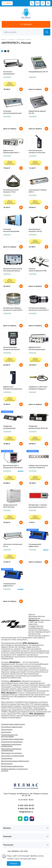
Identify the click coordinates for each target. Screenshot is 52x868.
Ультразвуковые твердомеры (12, 739)
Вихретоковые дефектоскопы (12, 766)
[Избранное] (43, 3)
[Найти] (47, 32)
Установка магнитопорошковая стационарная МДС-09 (12, 231)
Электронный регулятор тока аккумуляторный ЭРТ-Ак (13, 271)
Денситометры (7, 730)
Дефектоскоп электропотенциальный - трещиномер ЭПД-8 (13, 389)
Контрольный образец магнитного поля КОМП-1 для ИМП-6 (13, 310)
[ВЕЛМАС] (26, 13)
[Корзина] (48, 3)
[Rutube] (32, 819)
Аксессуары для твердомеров (12, 756)
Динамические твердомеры (12, 742)
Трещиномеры (7, 758)
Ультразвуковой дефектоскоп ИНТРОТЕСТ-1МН (10, 586)
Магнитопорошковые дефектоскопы (15, 761)
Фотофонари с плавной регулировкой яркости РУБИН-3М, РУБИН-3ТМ (38, 507)
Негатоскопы (6, 732)
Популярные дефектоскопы (12, 727)
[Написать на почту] (37, 3)
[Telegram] (26, 819)
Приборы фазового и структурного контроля (14, 770)
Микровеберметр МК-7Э (38, 72)
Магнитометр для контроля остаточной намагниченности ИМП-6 (38, 153)
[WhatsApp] (20, 819)
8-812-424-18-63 (26, 805)
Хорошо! (14, 863)
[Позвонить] (32, 3)
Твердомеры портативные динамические (11, 745)
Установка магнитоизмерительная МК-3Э (12, 113)
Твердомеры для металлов (11, 753)
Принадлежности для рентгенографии (9, 736)
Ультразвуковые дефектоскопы (13, 724)
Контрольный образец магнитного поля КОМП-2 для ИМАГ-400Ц (39, 310)
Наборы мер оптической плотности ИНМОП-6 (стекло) (38, 468)
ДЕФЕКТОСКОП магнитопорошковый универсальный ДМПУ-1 (38, 349)
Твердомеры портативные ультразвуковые (11, 750)
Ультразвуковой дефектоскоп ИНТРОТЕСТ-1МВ (35, 546)
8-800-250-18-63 (26, 809)
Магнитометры (7, 764)
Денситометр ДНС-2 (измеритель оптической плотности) (13, 468)
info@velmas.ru (26, 812)
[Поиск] (24, 32)
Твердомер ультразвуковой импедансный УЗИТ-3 (11, 428)
